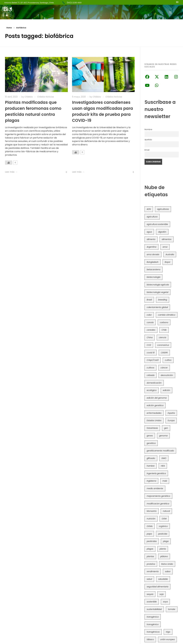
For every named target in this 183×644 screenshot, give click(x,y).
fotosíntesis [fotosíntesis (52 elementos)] (152, 428)
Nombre (148, 129)
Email (147, 150)
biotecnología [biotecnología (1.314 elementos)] (153, 277)
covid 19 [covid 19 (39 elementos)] (151, 353)
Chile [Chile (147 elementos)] (164, 330)
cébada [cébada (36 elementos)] (151, 375)
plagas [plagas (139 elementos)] (150, 549)
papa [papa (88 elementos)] (149, 534)
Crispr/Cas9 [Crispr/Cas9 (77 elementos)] (153, 360)
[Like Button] (9, 163)
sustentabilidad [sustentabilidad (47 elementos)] (154, 609)
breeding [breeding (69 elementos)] (163, 300)
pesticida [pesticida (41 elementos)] (163, 534)
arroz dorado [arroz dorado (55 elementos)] (153, 254)
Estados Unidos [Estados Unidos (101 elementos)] (154, 420)
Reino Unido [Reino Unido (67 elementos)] (167, 564)
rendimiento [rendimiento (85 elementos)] (153, 571)
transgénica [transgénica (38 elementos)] (153, 617)
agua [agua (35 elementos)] (149, 232)
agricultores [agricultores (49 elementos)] (163, 209)
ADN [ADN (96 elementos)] (149, 209)
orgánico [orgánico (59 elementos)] (163, 526)
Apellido (148, 140)
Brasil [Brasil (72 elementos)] (149, 300)
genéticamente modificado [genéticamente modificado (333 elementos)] (160, 451)
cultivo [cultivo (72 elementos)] (168, 360)
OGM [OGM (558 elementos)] (164, 519)
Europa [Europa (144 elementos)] (171, 420)
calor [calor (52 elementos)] (149, 315)
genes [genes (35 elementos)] (150, 436)
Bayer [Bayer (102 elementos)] (168, 262)
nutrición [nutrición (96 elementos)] (151, 519)
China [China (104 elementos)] (150, 337)
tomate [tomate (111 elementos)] (172, 609)
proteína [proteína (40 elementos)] (151, 564)
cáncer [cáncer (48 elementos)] (164, 368)
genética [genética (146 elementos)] (151, 443)
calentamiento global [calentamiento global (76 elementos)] (157, 307)
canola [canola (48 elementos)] (150, 322)
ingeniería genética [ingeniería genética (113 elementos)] (156, 473)
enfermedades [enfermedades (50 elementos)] (154, 413)
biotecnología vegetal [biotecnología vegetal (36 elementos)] (157, 292)
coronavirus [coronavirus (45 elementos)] (163, 345)
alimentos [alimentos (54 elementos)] (167, 239)
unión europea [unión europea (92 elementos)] (167, 639)
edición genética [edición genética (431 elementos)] (155, 405)
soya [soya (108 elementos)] (165, 602)
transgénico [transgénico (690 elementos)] (153, 624)
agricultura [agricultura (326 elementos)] (152, 217)
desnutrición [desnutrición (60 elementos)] (167, 375)
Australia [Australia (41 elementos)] (170, 254)
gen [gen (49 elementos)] (166, 428)
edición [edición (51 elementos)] (166, 390)
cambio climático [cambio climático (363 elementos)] (167, 315)
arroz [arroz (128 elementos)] (165, 247)
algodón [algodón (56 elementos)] (162, 232)
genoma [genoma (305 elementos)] (163, 436)
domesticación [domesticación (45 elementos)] (154, 383)
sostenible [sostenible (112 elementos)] (152, 602)
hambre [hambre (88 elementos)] (151, 466)
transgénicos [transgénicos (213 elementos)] (153, 632)
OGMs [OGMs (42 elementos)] (150, 526)
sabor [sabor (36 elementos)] (168, 571)
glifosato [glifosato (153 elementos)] (151, 458)
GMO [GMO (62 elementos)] (164, 458)
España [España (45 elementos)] (171, 413)
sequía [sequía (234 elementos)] (150, 594)
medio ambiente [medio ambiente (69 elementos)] (155, 488)
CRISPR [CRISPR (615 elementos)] (164, 353)
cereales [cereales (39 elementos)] (151, 330)
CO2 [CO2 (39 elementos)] (149, 345)
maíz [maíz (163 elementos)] (165, 481)
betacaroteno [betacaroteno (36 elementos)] (154, 269)
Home (9, 28)
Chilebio (29, 97)
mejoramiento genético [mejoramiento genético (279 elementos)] (158, 496)
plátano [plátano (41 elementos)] (164, 556)
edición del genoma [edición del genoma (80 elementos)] (157, 398)
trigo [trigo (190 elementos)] (168, 632)
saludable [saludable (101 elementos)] (163, 579)
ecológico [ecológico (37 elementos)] (152, 390)
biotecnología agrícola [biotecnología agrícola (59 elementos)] (158, 285)
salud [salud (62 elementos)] (149, 579)
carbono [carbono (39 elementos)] (164, 322)
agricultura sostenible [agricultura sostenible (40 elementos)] (157, 224)
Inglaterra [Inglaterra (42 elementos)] (151, 481)
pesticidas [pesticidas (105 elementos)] (152, 541)
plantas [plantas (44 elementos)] (150, 556)
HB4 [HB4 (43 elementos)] (163, 466)
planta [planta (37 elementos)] (163, 549)
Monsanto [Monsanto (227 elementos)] (152, 511)
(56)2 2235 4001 (74, 3)
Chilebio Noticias (46, 97)
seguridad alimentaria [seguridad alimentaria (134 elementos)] (157, 587)
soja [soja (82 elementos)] (162, 594)
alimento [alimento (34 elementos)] (151, 239)
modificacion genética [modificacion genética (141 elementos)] (158, 504)
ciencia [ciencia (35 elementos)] (162, 337)
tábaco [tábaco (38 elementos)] (150, 639)
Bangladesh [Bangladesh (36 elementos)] (153, 262)
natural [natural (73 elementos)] (166, 511)
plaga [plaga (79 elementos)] (166, 541)
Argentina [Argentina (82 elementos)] (151, 247)
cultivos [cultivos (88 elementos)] (150, 368)
